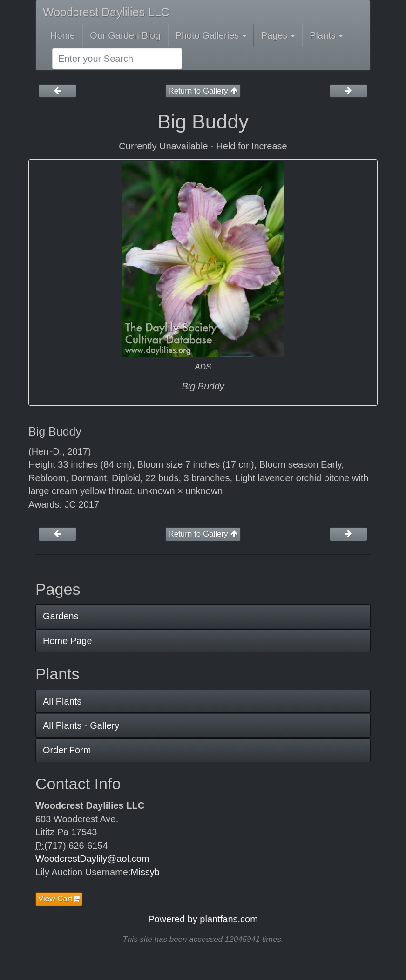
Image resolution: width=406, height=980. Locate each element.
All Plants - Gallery (81, 725)
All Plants (62, 701)
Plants (326, 35)
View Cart (59, 899)
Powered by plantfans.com (203, 919)
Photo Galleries (211, 35)
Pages (278, 35)
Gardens (61, 616)
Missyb (145, 872)
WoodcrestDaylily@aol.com (92, 859)
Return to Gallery (203, 91)
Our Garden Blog (125, 35)
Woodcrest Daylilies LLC (106, 12)
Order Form (67, 750)
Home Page (68, 641)
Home (63, 35)
